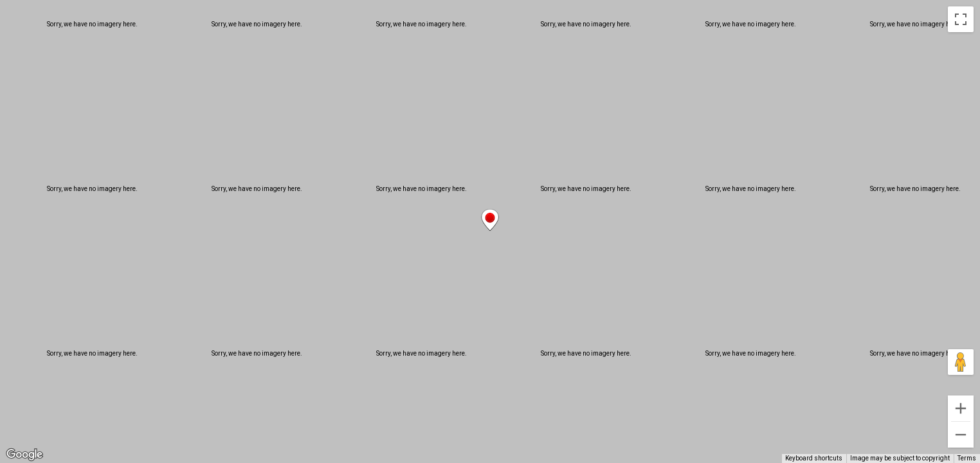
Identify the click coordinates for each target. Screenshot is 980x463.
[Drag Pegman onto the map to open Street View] (961, 362)
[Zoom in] (961, 408)
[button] (490, 220)
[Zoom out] (961, 435)
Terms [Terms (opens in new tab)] (967, 458)
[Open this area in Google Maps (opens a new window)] (24, 455)
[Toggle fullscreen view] (961, 19)
